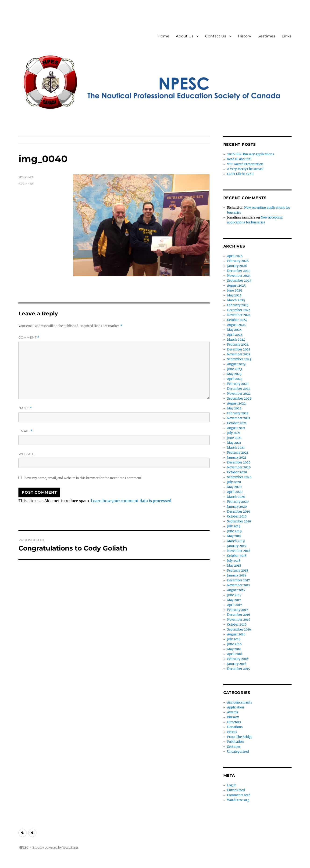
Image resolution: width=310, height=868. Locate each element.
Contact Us (216, 36)
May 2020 (234, 487)
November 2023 (239, 354)
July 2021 (234, 433)
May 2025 (234, 295)
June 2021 (234, 438)
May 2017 (234, 600)
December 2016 (239, 615)
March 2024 (236, 340)
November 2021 (239, 418)
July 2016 (234, 639)
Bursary (233, 717)
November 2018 (239, 551)
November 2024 (239, 315)
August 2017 (236, 590)
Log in (232, 785)
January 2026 (237, 266)
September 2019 (239, 521)
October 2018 (237, 556)
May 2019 (234, 536)
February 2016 (238, 659)
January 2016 (237, 664)
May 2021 (234, 443)
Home (164, 36)
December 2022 (239, 389)
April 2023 (235, 379)
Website (26, 454)
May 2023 (234, 374)
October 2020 (237, 472)
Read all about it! (239, 159)
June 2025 (235, 290)
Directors (234, 722)
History (244, 36)
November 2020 (239, 467)
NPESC (23, 848)
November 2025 (239, 276)
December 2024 (239, 310)
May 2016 (234, 649)
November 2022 (239, 394)
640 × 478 (26, 184)
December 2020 (239, 462)
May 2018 (234, 566)
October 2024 (237, 320)
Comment (29, 337)
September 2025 (239, 281)
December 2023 (239, 349)
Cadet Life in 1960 (240, 174)
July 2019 (234, 526)
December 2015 (239, 669)
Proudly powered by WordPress (56, 848)
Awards (233, 712)
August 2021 (236, 428)
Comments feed (239, 795)
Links (287, 36)
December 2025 (239, 271)
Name (25, 408)
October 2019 (237, 516)
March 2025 (236, 300)
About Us (185, 36)
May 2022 (234, 408)
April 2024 (235, 335)
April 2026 (235, 256)
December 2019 (239, 512)
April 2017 (235, 605)
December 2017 (239, 580)
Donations (235, 727)
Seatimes (266, 36)
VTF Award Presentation (245, 164)
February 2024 (238, 345)
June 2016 (234, 644)
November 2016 (239, 620)
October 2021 (237, 423)
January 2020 (237, 507)
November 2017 (239, 585)
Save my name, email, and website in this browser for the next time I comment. (83, 478)
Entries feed (236, 790)
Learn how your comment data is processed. (132, 501)
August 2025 (236, 286)
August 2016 (236, 634)
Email (25, 431)
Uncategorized (238, 752)
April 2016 (235, 654)
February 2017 (238, 610)
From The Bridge (240, 737)
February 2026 (238, 261)
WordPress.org (238, 800)
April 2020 (235, 492)
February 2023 (238, 384)
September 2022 (239, 399)
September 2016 (239, 629)
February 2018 (238, 571)
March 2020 (236, 497)
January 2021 (237, 458)
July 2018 (234, 561)
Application (236, 707)
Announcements (240, 702)
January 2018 (237, 575)
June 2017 (234, 595)
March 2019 (236, 541)
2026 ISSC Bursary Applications (251, 154)
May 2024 (234, 330)
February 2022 (238, 413)
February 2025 (238, 305)
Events (232, 732)
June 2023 (234, 369)
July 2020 (234, 482)
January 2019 (237, 546)
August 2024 (236, 325)
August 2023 (236, 364)
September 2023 (239, 359)
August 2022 (236, 403)
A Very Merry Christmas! (245, 169)
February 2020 (238, 502)
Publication (235, 742)
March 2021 (236, 448)
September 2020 (239, 477)
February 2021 (238, 453)
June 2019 (234, 531)
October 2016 (237, 625)
